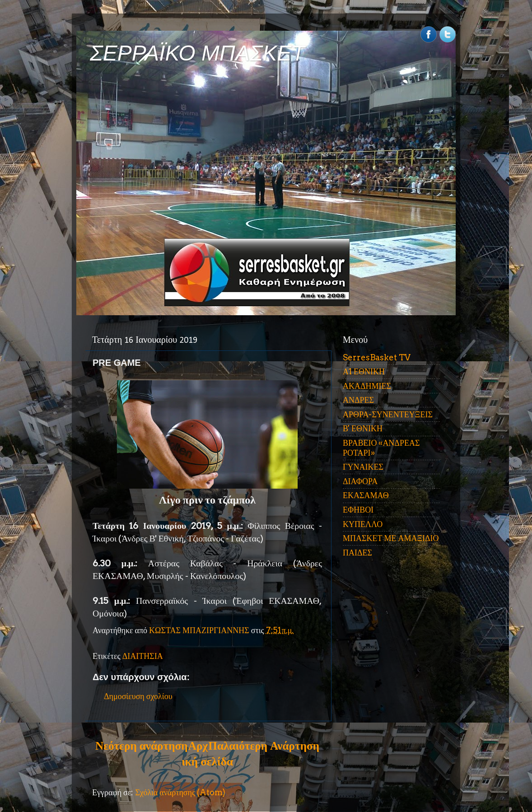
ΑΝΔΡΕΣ (358, 400)
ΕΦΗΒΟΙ (358, 510)
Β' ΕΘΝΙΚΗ (363, 428)
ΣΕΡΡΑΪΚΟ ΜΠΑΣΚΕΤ (197, 53)
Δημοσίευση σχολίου (138, 696)
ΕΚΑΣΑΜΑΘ (366, 495)
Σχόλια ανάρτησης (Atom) (180, 792)
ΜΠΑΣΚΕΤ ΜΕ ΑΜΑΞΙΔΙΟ (391, 538)
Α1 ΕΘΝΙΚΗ (364, 371)
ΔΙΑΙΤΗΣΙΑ (143, 656)
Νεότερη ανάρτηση (141, 746)
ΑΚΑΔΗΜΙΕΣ (367, 386)
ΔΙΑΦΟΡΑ (360, 481)
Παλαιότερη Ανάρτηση (264, 746)
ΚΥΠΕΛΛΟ (363, 524)
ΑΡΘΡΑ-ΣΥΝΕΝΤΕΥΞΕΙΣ (388, 414)
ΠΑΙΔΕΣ (357, 553)
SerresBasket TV (377, 357)
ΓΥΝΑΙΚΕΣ (363, 467)
